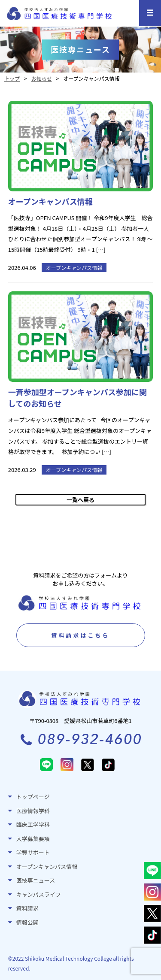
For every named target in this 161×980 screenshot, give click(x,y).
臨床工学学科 (33, 824)
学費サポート (33, 852)
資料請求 (27, 908)
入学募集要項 (33, 839)
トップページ (33, 797)
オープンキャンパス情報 (47, 867)
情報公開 (27, 922)
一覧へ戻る (80, 500)
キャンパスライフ (39, 894)
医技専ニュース (36, 880)
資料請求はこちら (80, 635)
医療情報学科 (33, 811)
